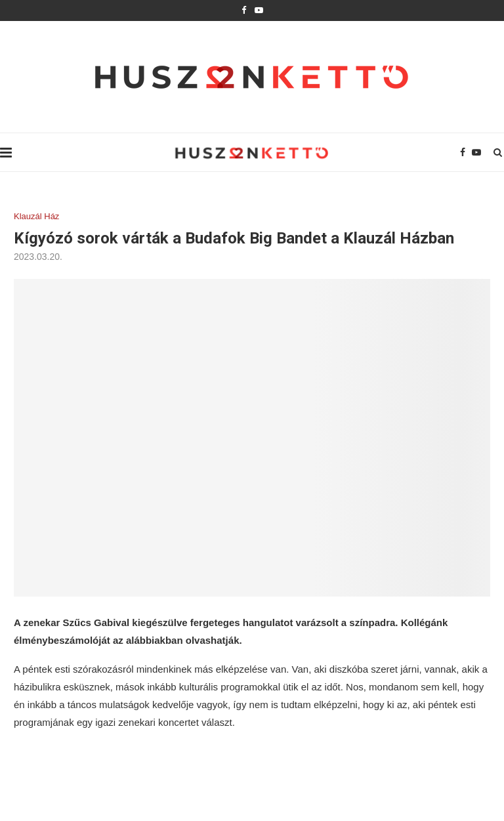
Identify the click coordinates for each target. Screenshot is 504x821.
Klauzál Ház (36, 216)
